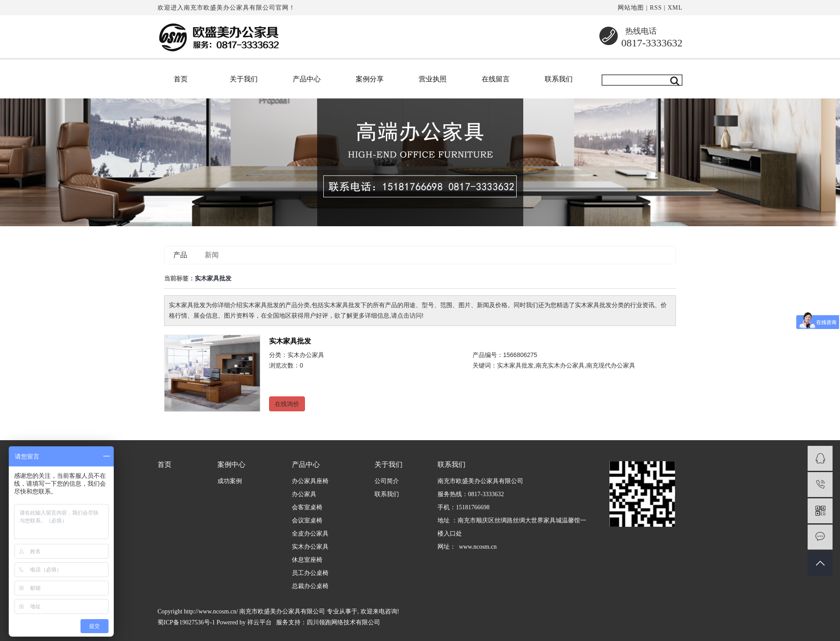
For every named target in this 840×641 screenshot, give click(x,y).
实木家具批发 (290, 341)
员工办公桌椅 (310, 573)
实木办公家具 (306, 355)
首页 (181, 79)
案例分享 (370, 79)
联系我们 (559, 79)
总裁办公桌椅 (310, 586)
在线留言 (496, 79)
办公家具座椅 (310, 481)
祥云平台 (259, 622)
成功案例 (230, 481)
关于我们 (244, 79)
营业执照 (433, 79)
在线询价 (287, 404)
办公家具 (304, 494)
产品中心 (307, 79)
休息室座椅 (307, 560)
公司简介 (387, 481)
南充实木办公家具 (560, 365)
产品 (180, 255)
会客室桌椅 (307, 507)
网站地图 (631, 8)
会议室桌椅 (307, 520)
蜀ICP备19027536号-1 (186, 622)
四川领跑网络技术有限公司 (343, 622)
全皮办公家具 (310, 534)
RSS (656, 8)
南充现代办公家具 (611, 365)
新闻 (212, 255)
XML (675, 8)
